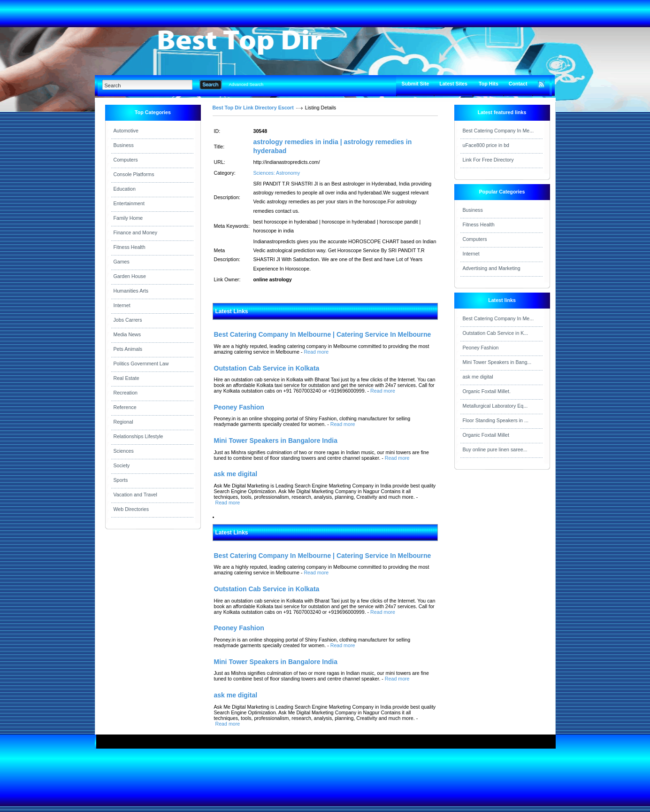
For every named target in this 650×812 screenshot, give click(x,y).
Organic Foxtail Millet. (487, 391)
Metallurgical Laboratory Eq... (495, 406)
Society (122, 465)
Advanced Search (246, 85)
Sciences (124, 451)
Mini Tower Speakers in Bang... (497, 362)
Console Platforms (134, 174)
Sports (121, 480)
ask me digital (478, 377)
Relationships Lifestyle (138, 436)
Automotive (126, 131)
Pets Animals (128, 349)
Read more (316, 352)
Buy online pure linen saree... (495, 449)
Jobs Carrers (128, 320)
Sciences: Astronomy (277, 173)
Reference (125, 407)
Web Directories (131, 509)
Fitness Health (130, 247)
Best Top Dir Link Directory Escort (253, 108)
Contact (518, 84)
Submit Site (416, 84)
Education (125, 189)
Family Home (128, 218)
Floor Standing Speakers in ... (496, 420)
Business (124, 145)
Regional (123, 422)
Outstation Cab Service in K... (496, 333)
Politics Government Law (141, 363)
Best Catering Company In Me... (498, 131)
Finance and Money (136, 232)
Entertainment (129, 203)
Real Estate (126, 378)
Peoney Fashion (481, 348)
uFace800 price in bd (486, 145)
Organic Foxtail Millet (486, 435)
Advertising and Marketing (492, 268)
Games (122, 262)
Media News (127, 334)
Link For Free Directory (488, 160)
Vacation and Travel (135, 495)
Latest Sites (453, 84)
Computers (126, 160)
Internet (122, 305)
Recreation (126, 393)
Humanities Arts (131, 291)
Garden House (130, 276)
